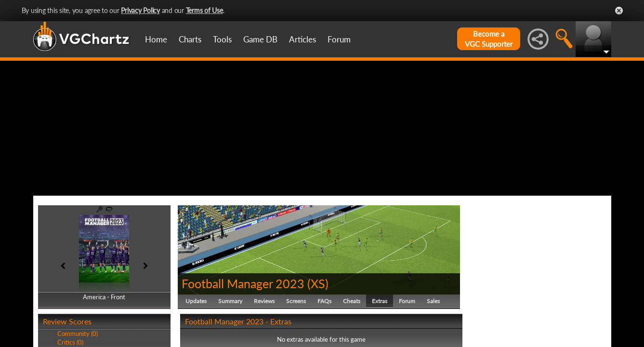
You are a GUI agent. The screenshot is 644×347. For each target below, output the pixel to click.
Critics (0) (70, 342)
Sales (433, 301)
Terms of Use (204, 10)
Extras (380, 301)
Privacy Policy (140, 10)
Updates (196, 301)
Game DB (260, 39)
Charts (190, 39)
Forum (339, 39)
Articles (302, 39)
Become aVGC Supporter (489, 39)
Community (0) (78, 334)
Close (619, 11)
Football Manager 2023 (243, 283)
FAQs (324, 301)
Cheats (352, 301)
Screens (296, 301)
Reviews (264, 301)
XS (318, 283)
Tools (222, 39)
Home (156, 39)
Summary (230, 301)
